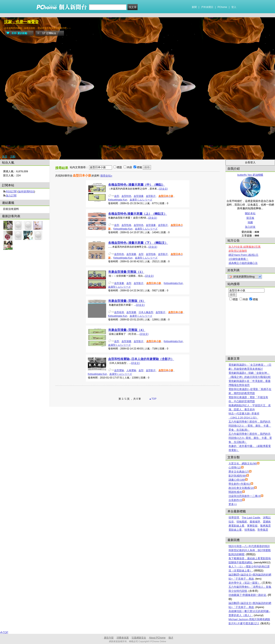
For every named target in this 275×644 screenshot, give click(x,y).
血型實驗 (119, 370)
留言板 (250, 218)
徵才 (171, 638)
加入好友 (250, 227)
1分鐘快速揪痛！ (238, 259)
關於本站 (250, 213)
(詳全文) (163, 189)
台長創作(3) (235, 500)
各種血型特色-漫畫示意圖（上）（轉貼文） (138, 214)
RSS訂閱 (11, 191)
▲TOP (152, 399)
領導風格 (250, 530)
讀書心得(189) (237, 480)
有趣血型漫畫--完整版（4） (127, 330)
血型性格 (126, 225)
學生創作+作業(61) (240, 484)
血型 (117, 196)
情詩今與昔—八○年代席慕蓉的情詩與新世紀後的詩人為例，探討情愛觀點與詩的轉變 (250, 550)
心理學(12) (235, 468)
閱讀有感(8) (235, 492)
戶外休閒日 (207, 7)
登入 (234, 7)
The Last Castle (251, 518)
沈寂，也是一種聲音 (21, 22)
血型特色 (126, 196)
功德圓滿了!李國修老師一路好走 (247, 595)
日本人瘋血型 (146, 312)
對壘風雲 (263, 530)
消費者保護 (123, 638)
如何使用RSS (26, 191)
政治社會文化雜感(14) (241, 488)
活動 (13, 157)
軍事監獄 (252, 526)
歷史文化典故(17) (239, 472)
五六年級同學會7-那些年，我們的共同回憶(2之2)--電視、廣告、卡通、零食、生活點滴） (250, 438)
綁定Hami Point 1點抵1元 (243, 255)
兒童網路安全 (139, 638)
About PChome (157, 638)
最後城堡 (255, 522)
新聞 (194, 7)
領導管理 (234, 518)
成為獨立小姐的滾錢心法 (243, 263)
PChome (222, 7)
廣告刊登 (109, 638)
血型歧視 (119, 312)
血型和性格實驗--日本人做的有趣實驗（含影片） (141, 359)
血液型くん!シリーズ (141, 200)
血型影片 (151, 196)
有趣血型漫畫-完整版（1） (126, 272)
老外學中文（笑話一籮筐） (244, 583)
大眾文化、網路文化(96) (243, 463)
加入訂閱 (11, 196)
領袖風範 (242, 522)
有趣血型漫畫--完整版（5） (127, 301)
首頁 (5, 157)
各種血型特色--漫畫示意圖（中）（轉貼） (137, 185)
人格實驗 (131, 370)
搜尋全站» (106, 176)
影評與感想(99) (237, 476)
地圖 (250, 222)
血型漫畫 (139, 196)
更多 (233, 504)
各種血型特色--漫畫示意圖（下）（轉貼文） (138, 243)
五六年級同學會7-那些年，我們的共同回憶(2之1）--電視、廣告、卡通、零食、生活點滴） (250, 426)
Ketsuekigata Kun (118, 200)
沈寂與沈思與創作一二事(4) (245, 496)
